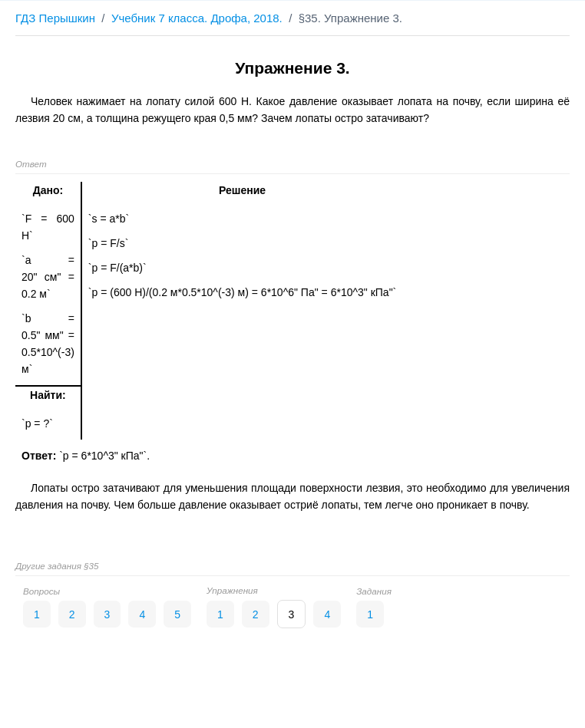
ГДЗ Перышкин (55, 18)
